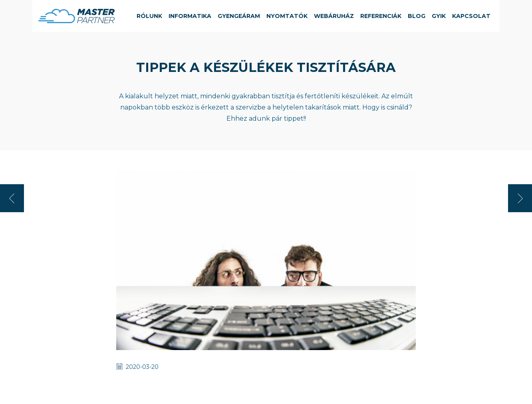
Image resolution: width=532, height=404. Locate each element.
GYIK (439, 16)
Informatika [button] (190, 16)
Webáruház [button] (334, 16)
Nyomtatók (287, 16)
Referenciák (381, 16)
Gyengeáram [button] (239, 16)
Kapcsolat (471, 16)
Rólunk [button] (149, 16)
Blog (417, 16)
